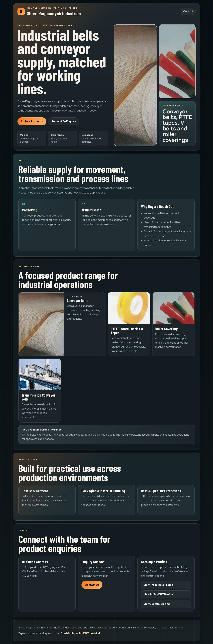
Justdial (95, 633)
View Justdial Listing (157, 604)
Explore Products (32, 121)
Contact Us (92, 585)
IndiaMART (82, 633)
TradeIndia (68, 633)
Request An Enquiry (64, 121)
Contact (188, 11)
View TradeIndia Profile (158, 585)
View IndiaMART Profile (158, 594)
